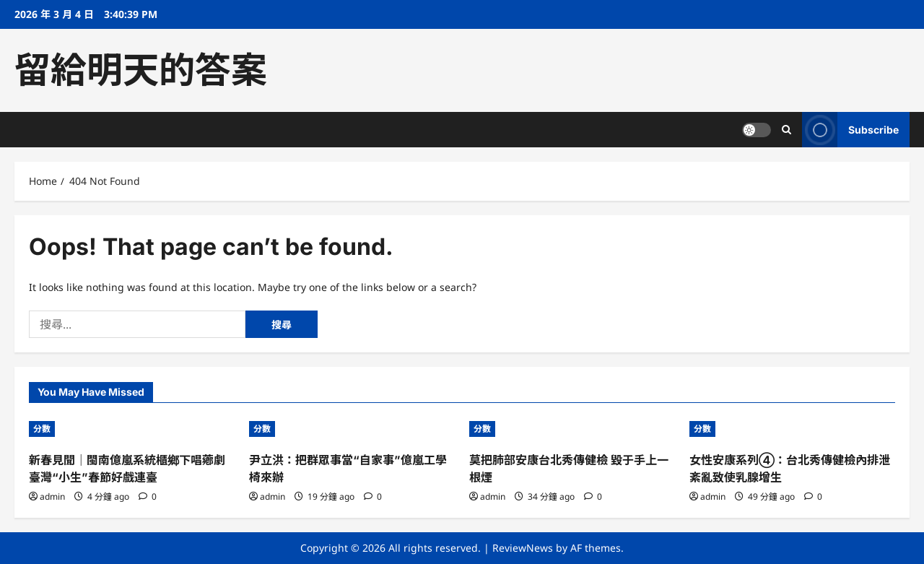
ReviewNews (523, 548)
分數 (42, 429)
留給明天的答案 (141, 70)
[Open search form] (786, 130)
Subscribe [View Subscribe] (850, 130)
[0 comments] (148, 496)
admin (52, 496)
